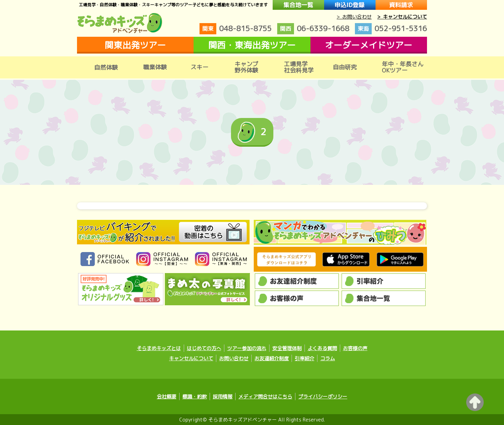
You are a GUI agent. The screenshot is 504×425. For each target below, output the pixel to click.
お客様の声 (355, 348)
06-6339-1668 (313, 29)
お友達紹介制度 (272, 358)
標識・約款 (195, 396)
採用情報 (223, 396)
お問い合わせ (234, 358)
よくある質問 (322, 348)
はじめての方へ (204, 348)
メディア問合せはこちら (265, 396)
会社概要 (167, 396)
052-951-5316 (391, 29)
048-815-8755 (236, 29)
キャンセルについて (191, 358)
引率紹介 (304, 358)
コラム (328, 358)
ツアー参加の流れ (247, 348)
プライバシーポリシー (323, 396)
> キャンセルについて (402, 17)
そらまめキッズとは (159, 348)
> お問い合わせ (354, 17)
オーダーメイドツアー (369, 45)
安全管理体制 (287, 348)
